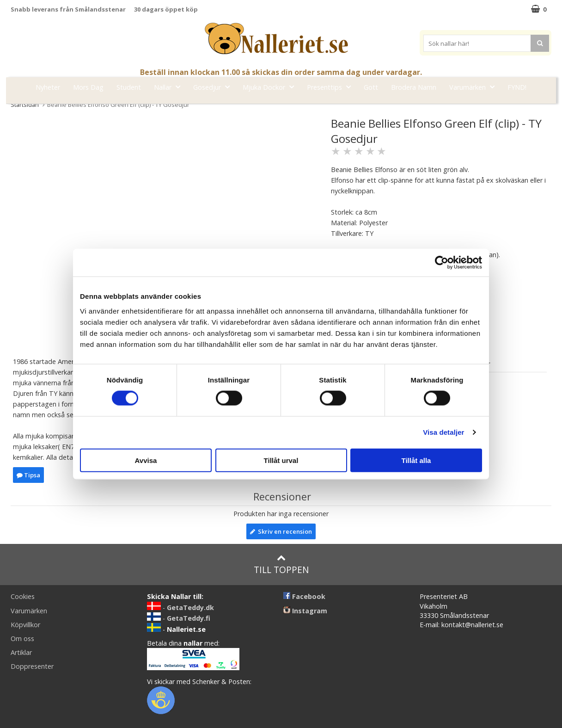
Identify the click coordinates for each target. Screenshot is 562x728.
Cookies (23, 596)
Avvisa (146, 460)
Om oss (22, 639)
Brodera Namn (414, 87)
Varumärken (475, 87)
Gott (371, 87)
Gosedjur (214, 87)
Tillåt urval (281, 460)
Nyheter (48, 87)
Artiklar (21, 652)
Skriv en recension (281, 531)
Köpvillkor (25, 625)
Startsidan (25, 105)
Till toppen (281, 565)
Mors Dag (88, 87)
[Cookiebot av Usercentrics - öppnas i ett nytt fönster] (442, 263)
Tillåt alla (416, 460)
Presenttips (332, 87)
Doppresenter (32, 666)
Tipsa (28, 475)
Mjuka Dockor (271, 87)
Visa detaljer (443, 432)
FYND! (517, 87)
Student (129, 87)
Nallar (170, 87)
